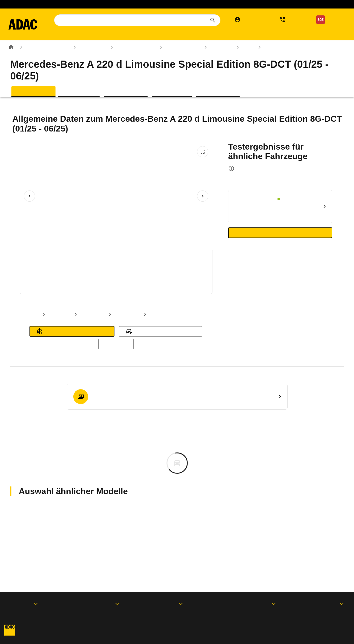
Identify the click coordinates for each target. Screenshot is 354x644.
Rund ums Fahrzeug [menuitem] (167, 35)
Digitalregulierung (248, 625)
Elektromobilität (195, 4)
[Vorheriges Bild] (29, 208)
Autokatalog (88, 60)
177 (243, 60)
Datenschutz (110, 625)
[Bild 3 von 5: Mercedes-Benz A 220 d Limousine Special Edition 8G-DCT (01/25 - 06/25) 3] (127, 280)
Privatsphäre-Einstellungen (176, 625)
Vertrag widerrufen (311, 625)
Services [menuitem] (276, 35)
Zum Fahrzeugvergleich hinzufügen (72, 344)
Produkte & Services (97, 604)
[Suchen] (213, 20)
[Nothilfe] (329, 20)
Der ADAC (248, 604)
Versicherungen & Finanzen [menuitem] (228, 35)
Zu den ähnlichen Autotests (280, 245)
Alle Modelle (116, 356)
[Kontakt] (291, 20)
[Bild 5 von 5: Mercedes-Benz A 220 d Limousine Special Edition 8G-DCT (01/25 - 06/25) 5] (211, 280)
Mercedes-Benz (178, 60)
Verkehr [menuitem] (302, 35)
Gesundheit (290, 4)
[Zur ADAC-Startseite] (27, 24)
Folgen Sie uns (170, 604)
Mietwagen (98, 4)
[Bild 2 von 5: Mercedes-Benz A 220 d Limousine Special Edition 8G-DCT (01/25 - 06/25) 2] (85, 280)
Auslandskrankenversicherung (145, 4)
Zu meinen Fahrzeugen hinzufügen (161, 344)
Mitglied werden (63, 4)
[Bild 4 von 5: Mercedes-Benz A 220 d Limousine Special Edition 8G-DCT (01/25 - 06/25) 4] (169, 280)
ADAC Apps (24, 604)
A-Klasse (216, 60)
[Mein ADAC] (249, 20)
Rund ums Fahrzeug (43, 60)
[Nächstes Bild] (203, 208)
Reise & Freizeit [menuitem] (120, 35)
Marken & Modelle (131, 60)
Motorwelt (328, 604)
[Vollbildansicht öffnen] (203, 164)
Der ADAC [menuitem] (74, 47)
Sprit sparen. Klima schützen (244, 4)
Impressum (58, 625)
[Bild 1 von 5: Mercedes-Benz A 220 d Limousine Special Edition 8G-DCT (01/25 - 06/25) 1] (43, 280)
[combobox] (142, 20)
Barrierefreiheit (61, 635)
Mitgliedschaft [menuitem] (79, 35)
